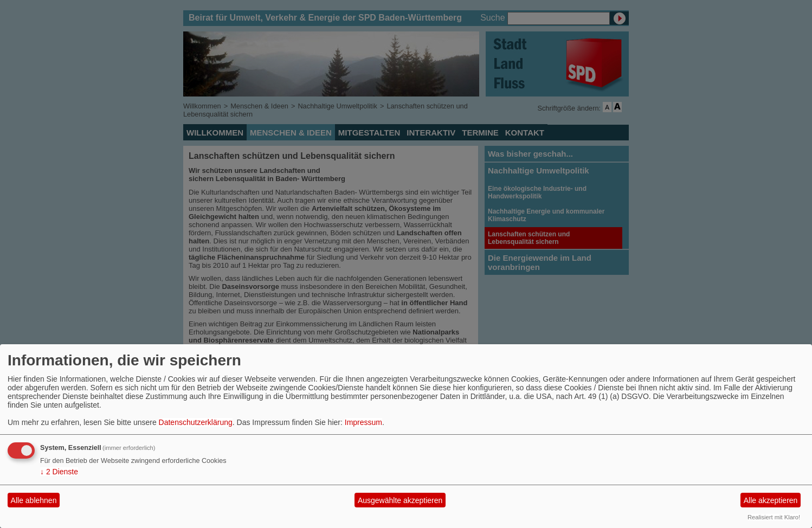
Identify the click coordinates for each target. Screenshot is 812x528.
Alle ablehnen (34, 500)
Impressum (363, 422)
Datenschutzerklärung (196, 422)
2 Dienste (59, 472)
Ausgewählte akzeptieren (400, 500)
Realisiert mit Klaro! (774, 517)
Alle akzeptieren (771, 500)
